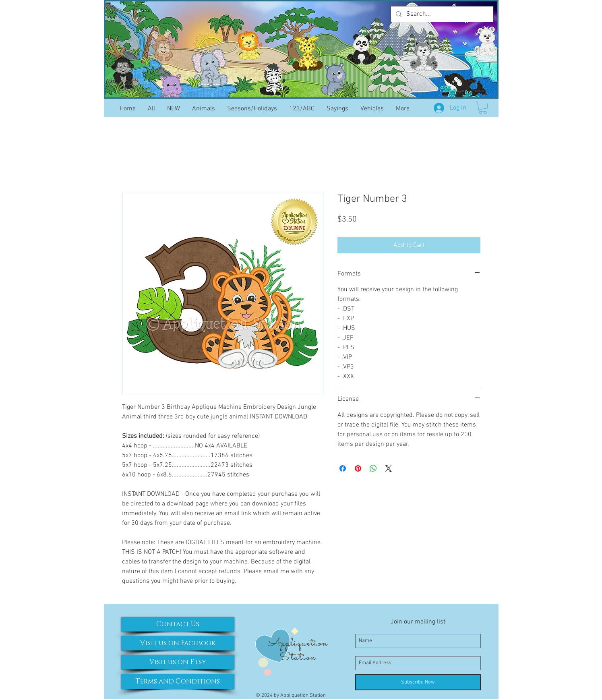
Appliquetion (298, 643)
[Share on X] (389, 468)
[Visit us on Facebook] (178, 643)
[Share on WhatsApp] (373, 468)
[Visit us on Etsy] (178, 662)
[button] (483, 108)
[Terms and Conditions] (178, 681)
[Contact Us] (178, 624)
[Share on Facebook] (343, 468)
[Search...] (441, 14)
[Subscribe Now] (418, 682)
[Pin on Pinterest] (358, 468)
